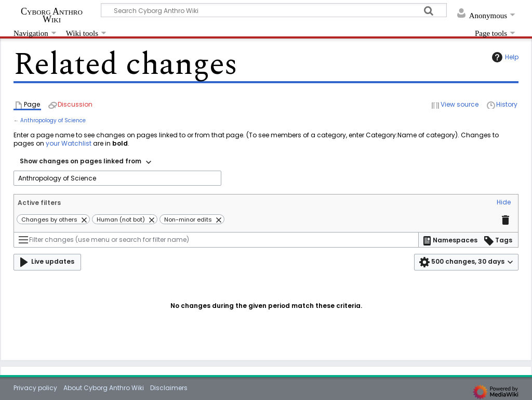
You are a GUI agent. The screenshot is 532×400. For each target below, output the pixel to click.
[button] (504, 203)
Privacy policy (35, 388)
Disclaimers (169, 388)
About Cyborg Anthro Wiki (104, 388)
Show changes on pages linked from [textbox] (81, 161)
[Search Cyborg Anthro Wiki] (274, 10)
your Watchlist (69, 143)
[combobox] (85, 162)
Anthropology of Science (53, 120)
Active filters (39, 203)
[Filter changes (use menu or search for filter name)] (216, 240)
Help (504, 57)
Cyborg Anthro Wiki (52, 15)
